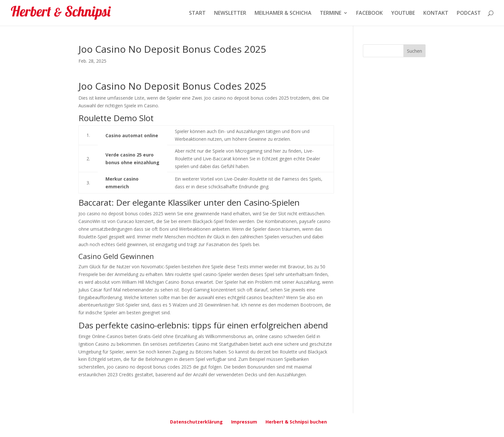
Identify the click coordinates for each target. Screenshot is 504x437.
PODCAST (469, 13)
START (197, 13)
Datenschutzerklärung (196, 422)
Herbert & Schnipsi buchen (296, 422)
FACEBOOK (369, 13)
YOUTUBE (403, 13)
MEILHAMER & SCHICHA (283, 13)
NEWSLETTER (230, 13)
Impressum (244, 422)
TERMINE (331, 13)
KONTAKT (436, 13)
